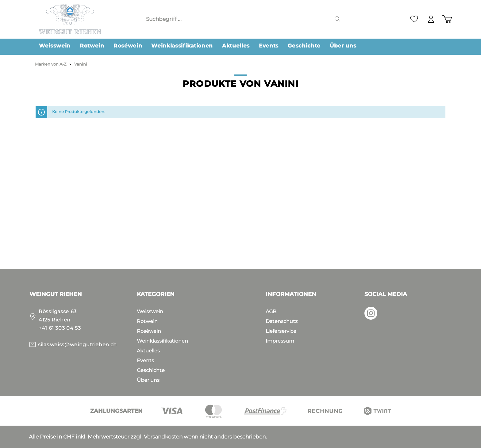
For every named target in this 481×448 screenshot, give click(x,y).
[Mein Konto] (431, 19)
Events (145, 361)
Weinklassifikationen (162, 341)
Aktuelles (148, 351)
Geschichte (151, 370)
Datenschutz (282, 321)
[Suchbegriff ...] (238, 19)
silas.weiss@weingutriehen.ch (77, 345)
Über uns (148, 380)
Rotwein (147, 321)
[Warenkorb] (447, 19)
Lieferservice (281, 331)
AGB (271, 311)
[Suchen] (338, 19)
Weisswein (150, 311)
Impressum (280, 341)
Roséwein (149, 331)
